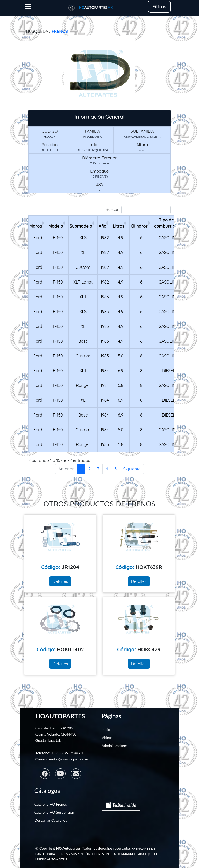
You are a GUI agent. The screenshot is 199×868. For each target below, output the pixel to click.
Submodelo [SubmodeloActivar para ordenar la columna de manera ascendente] (81, 226)
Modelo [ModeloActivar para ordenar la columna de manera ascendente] (56, 226)
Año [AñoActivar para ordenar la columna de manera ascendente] (103, 226)
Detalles (60, 581)
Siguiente (132, 469)
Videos (107, 738)
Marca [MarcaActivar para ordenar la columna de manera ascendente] (36, 226)
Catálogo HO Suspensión (54, 812)
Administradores (115, 746)
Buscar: (138, 210)
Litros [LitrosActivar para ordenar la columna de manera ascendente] (119, 226)
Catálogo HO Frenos (51, 804)
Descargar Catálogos (51, 820)
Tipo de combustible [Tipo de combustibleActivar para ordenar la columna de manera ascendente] (166, 223)
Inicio (106, 729)
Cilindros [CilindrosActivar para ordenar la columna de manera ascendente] (139, 226)
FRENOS (60, 31)
